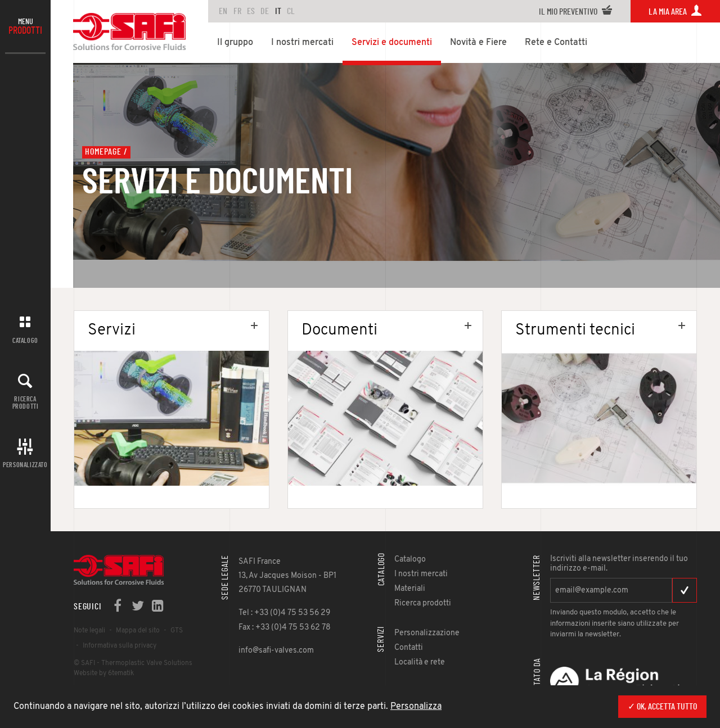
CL (291, 11)
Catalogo (25, 341)
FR (237, 11)
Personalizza (416, 707)
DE (265, 11)
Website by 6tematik (104, 673)
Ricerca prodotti (26, 403)
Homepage (103, 152)
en (223, 11)
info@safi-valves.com (276, 651)
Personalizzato (25, 465)
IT (278, 11)
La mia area (675, 12)
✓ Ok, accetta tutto (662, 707)
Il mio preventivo (576, 12)
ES (251, 11)
